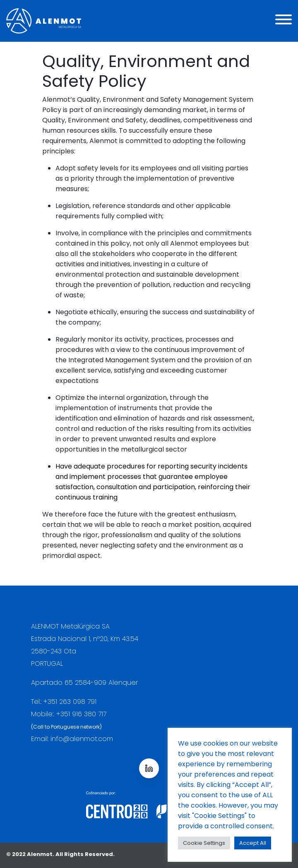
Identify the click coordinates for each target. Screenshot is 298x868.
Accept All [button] (253, 843)
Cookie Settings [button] (204, 843)
